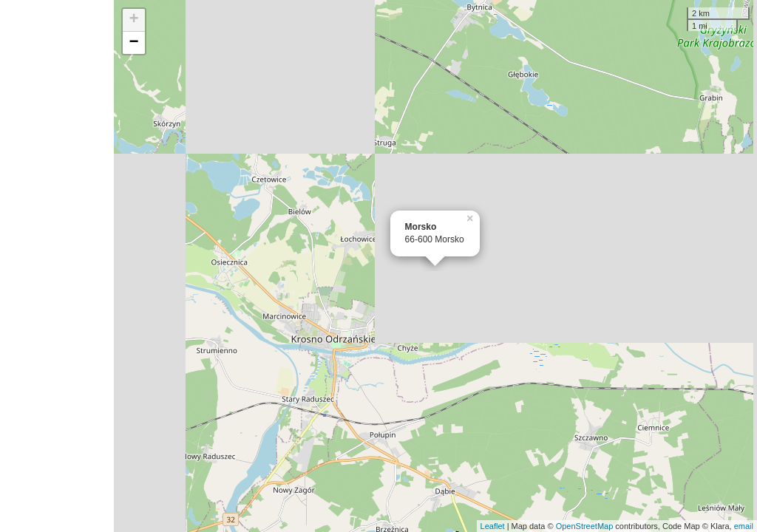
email (744, 526)
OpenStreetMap (585, 526)
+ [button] (134, 20)
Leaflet (493, 526)
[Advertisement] (57, 266)
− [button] (134, 43)
